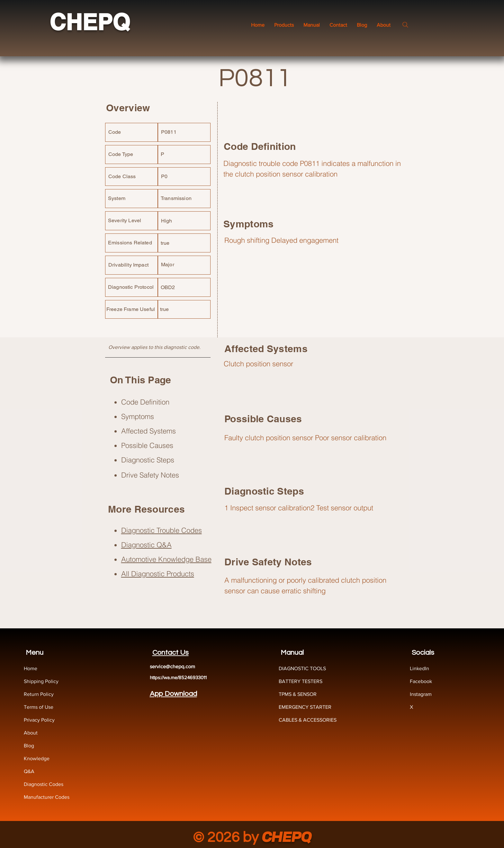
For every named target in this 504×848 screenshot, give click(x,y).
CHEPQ (90, 22)
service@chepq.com (172, 666)
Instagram (421, 694)
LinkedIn (419, 668)
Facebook (421, 681)
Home (31, 668)
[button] (312, 25)
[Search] (405, 25)
